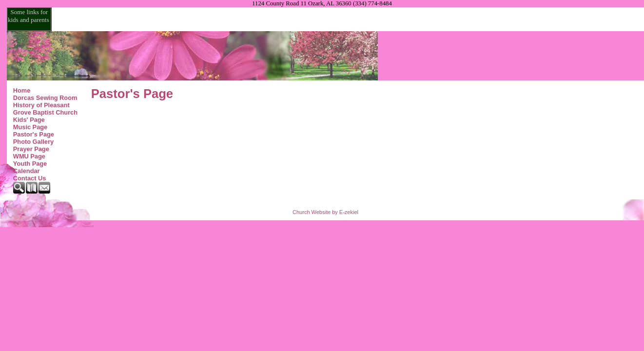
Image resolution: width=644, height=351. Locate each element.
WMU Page (29, 156)
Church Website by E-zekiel (325, 212)
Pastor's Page (34, 134)
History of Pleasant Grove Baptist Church (45, 109)
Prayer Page (31, 149)
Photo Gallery (33, 142)
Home (22, 90)
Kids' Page (29, 120)
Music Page (30, 127)
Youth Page (30, 164)
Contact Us (30, 178)
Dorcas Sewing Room (45, 98)
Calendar (27, 171)
